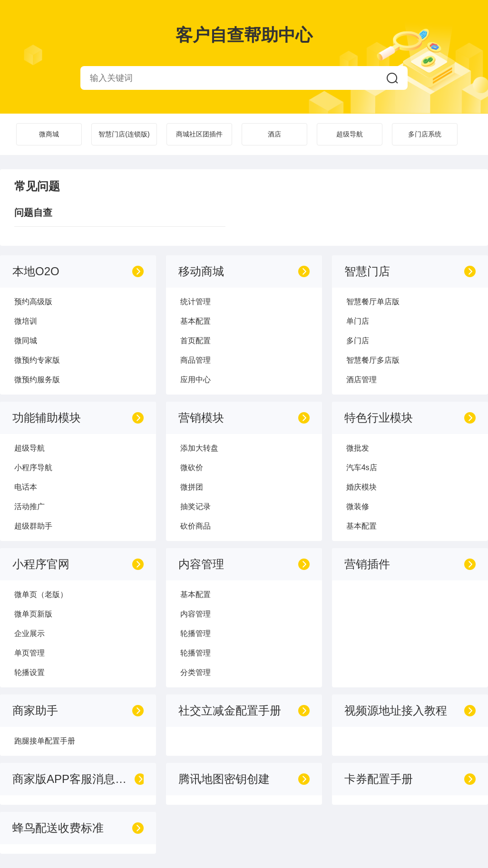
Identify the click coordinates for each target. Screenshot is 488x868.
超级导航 (350, 134)
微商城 (49, 134)
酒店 (274, 134)
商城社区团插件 (199, 134)
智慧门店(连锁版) (124, 134)
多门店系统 (425, 134)
